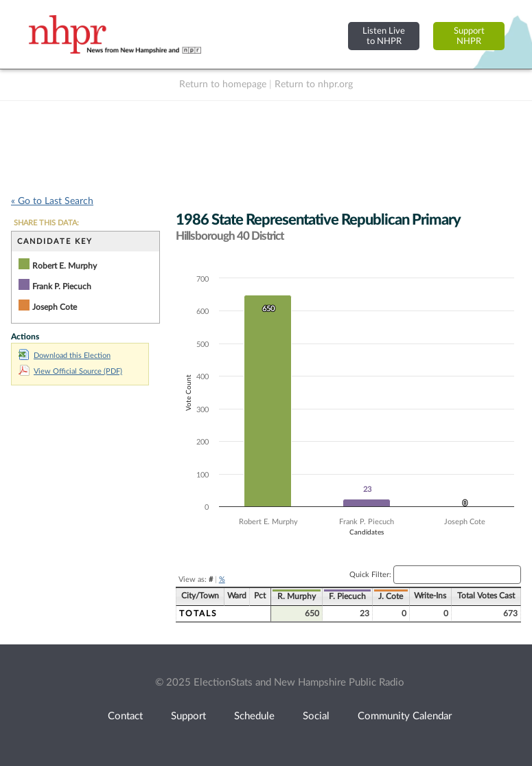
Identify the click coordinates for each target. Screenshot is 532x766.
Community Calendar (405, 716)
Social (316, 716)
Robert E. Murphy (65, 266)
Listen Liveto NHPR (384, 36)
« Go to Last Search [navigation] (52, 201)
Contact (125, 716)
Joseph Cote (55, 307)
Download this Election (65, 356)
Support (188, 716)
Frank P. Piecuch (62, 286)
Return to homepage (223, 85)
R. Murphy (297, 596)
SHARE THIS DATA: (46, 223)
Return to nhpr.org (314, 85)
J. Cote (391, 596)
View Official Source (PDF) (70, 371)
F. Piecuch (347, 596)
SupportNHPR (469, 36)
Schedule (254, 716)
